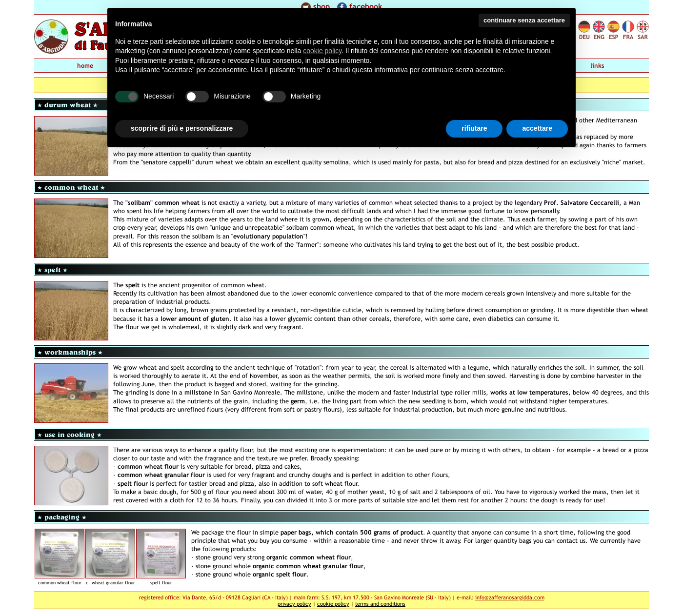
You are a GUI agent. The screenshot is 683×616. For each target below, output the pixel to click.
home (85, 66)
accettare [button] (537, 128)
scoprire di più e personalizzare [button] (182, 128)
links (597, 66)
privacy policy (294, 604)
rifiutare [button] (474, 128)
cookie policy (333, 604)
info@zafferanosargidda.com (510, 597)
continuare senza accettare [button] (524, 20)
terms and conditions (380, 604)
